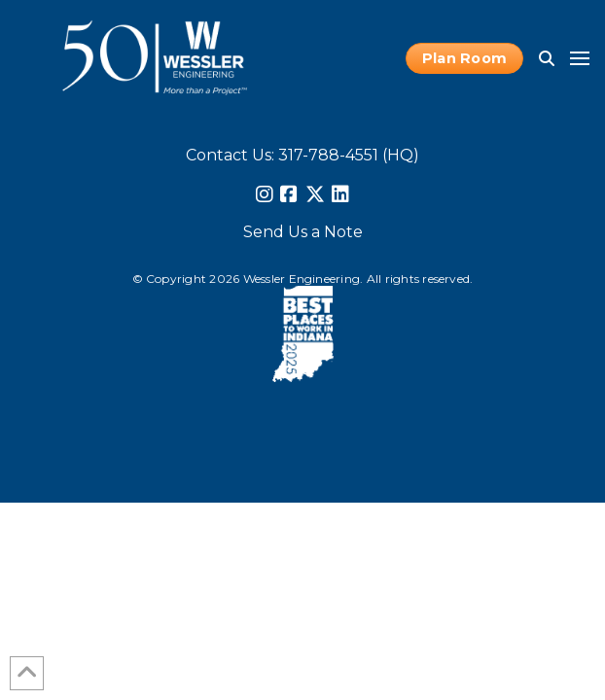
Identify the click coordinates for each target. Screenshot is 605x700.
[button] (547, 58)
